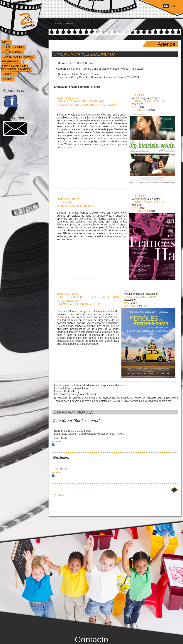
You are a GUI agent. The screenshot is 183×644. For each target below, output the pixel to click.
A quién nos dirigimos (17, 57)
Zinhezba (23, 14)
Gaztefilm (61, 457)
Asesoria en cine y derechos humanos (15, 68)
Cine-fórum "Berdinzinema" (84, 54)
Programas (10, 61)
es (166, 6)
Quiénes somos (13, 47)
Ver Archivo (61, 495)
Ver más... (58, 441)
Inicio (6, 42)
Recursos (9, 74)
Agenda (7, 79)
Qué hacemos (11, 52)
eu (173, 6)
